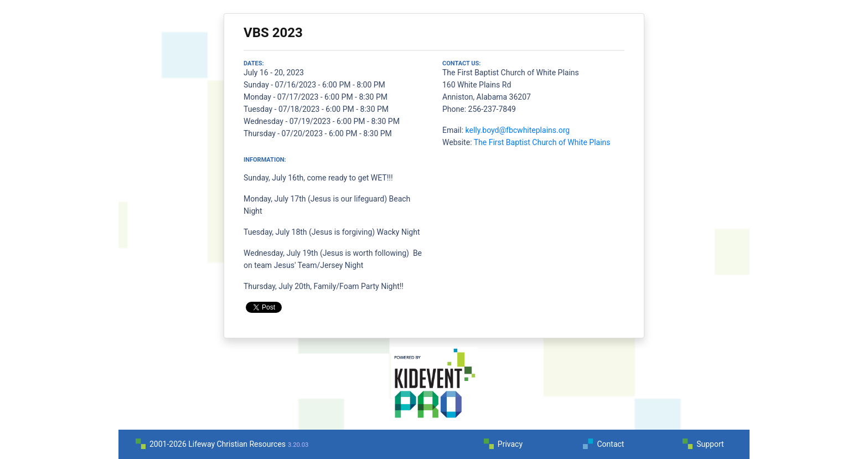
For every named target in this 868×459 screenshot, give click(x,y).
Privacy (510, 444)
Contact (610, 444)
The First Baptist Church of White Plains (542, 142)
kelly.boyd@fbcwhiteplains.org (518, 130)
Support (710, 444)
